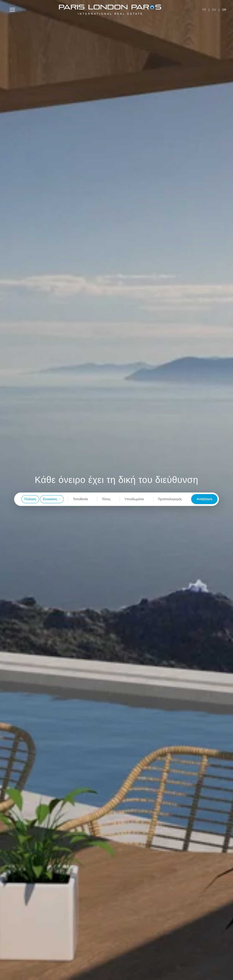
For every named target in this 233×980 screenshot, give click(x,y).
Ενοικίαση (52, 499)
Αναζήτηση (204, 499)
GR (224, 10)
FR (204, 10)
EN (214, 10)
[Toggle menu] (12, 10)
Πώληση (30, 499)
